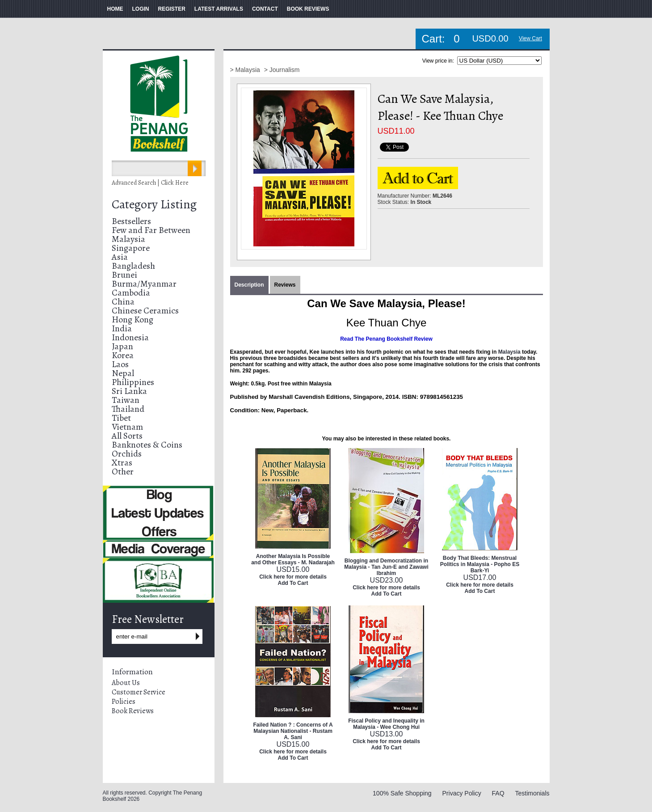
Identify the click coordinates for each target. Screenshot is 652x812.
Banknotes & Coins (147, 445)
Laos (120, 364)
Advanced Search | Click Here (150, 183)
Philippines (133, 382)
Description (249, 285)
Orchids (127, 454)
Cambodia (131, 293)
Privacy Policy (462, 793)
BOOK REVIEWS (308, 9)
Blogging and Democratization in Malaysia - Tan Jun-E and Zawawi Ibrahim (386, 567)
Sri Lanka (129, 391)
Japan (122, 346)
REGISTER (172, 9)
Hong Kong (133, 319)
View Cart (530, 38)
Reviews (285, 285)
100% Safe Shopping (402, 793)
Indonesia (130, 337)
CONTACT (265, 9)
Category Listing (154, 204)
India (122, 328)
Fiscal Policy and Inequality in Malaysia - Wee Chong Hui (386, 724)
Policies (124, 702)
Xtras (122, 463)
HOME (115, 9)
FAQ (498, 793)
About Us (126, 683)
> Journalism (282, 70)
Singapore (131, 248)
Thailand (128, 409)
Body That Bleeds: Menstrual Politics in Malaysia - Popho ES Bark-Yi (480, 564)
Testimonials (532, 793)
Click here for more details (293, 577)
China (123, 302)
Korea (123, 355)
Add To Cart (293, 583)
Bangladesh (133, 266)
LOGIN (141, 9)
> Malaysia (246, 70)
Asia (120, 257)
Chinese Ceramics (145, 311)
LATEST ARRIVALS (219, 9)
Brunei (124, 275)
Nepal (123, 373)
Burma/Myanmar (144, 284)
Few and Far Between (151, 230)
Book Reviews (133, 711)
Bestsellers (131, 221)
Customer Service (139, 692)
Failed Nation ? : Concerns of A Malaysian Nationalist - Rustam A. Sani (293, 731)
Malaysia (128, 239)
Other (123, 472)
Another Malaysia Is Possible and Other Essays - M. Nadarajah (293, 559)
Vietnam (127, 427)
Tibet (121, 418)
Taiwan (126, 400)
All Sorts (127, 436)
